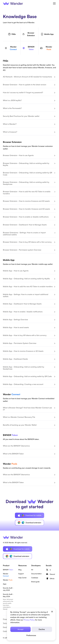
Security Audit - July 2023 (8, 589)
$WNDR (8, 570)
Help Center (22, 578)
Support (21, 574)
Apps (5, 584)
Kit (32, 570)
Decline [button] (42, 629)
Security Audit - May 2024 (8, 595)
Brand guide (35, 582)
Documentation (36, 574)
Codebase (35, 578)
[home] (13, 3)
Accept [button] (20, 629)
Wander (6, 575)
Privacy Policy (29, 620)
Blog (20, 570)
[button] (31, 635)
